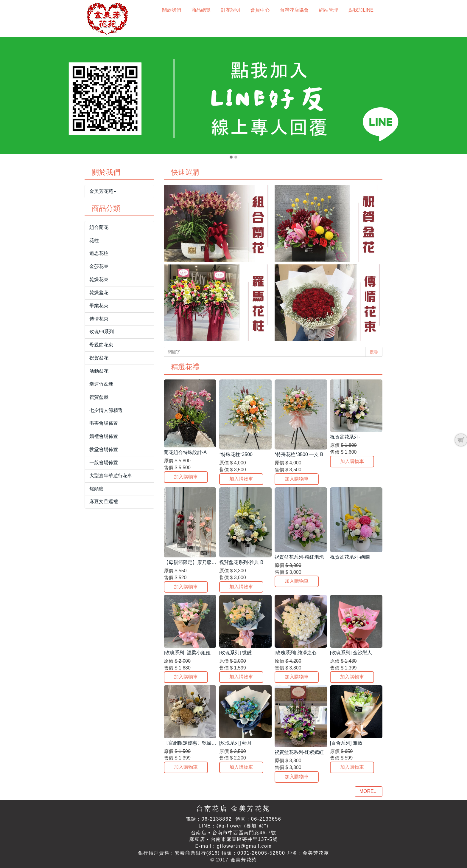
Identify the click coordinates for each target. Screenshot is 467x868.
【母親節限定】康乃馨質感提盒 (197, 562)
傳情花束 (99, 319)
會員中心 (260, 10)
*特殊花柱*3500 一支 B (299, 454)
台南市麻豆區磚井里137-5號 (244, 839)
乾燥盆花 (99, 293)
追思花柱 (99, 253)
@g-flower (229, 826)
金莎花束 (99, 266)
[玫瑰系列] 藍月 (235, 743)
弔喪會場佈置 (104, 423)
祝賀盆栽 (99, 397)
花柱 (94, 240)
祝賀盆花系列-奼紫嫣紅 (299, 752)
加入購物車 (186, 477)
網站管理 (329, 10)
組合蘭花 (99, 227)
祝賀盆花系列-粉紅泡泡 (299, 557)
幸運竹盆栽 (101, 384)
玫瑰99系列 (102, 332)
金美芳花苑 (103, 191)
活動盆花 (99, 371)
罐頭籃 (96, 489)
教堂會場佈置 (104, 449)
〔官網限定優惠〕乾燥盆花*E (195, 743)
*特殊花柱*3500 (236, 454)
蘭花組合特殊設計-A (185, 452)
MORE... (369, 791)
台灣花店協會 (294, 10)
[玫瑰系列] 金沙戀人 (351, 653)
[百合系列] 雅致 (346, 743)
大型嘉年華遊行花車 (111, 476)
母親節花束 (101, 345)
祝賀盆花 (99, 358)
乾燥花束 (99, 279)
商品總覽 (201, 10)
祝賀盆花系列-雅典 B (241, 562)
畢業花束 (99, 306)
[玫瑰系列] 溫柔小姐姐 (187, 653)
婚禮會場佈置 (104, 436)
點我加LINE (361, 10)
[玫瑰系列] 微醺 (235, 653)
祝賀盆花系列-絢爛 (350, 557)
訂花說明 (231, 10)
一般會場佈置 (104, 462)
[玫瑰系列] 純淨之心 (296, 653)
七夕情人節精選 (106, 410)
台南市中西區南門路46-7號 (244, 833)
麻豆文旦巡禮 (104, 502)
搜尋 (374, 352)
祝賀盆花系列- (345, 437)
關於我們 (172, 10)
